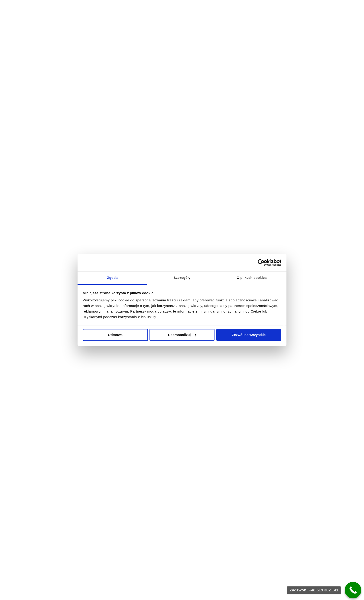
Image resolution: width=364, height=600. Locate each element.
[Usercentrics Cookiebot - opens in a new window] (261, 263)
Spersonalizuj (182, 335)
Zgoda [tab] (112, 278)
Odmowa (115, 335)
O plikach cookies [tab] (252, 278)
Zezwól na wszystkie (249, 335)
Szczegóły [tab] (182, 278)
